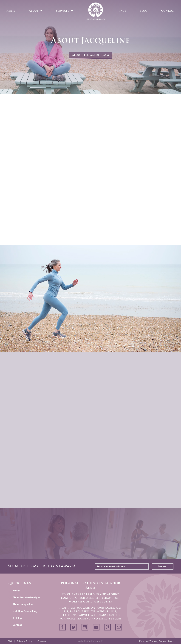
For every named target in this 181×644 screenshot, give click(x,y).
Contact (168, 11)
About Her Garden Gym (91, 55)
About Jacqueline (23, 604)
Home (11, 11)
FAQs (123, 11)
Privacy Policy (25, 641)
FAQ (10, 641)
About (34, 11)
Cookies (42, 641)
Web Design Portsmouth (90, 641)
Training (17, 618)
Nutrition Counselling (25, 611)
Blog (144, 11)
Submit (163, 567)
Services (63, 11)
